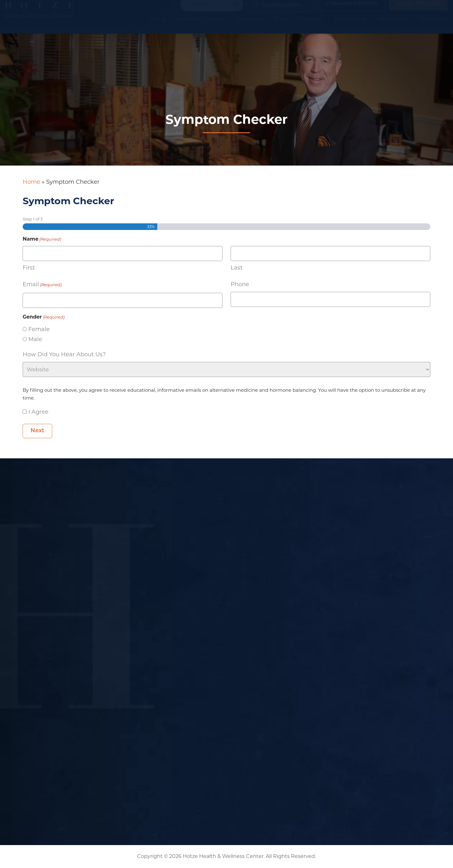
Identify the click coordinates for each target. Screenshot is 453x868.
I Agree (38, 412)
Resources (350, 25)
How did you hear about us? (64, 354)
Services (250, 25)
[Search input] (209, 11)
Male (35, 339)
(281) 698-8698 (418, 10)
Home (158, 25)
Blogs (282, 25)
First (29, 268)
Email (42, 285)
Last (237, 268)
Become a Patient (351, 10)
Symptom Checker (201, 25)
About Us (393, 25)
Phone (240, 284)
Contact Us (433, 25)
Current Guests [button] (277, 11)
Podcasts (311, 25)
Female (39, 329)
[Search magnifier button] (236, 11)
